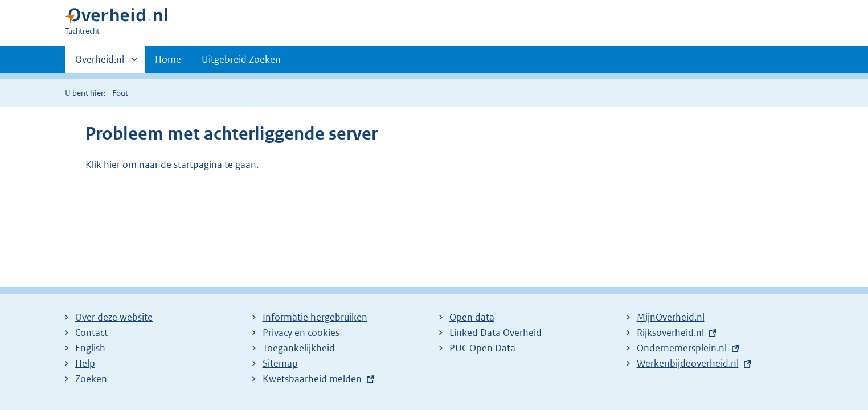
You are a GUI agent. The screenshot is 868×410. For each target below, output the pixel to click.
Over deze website (114, 317)
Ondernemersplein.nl (682, 348)
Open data (472, 317)
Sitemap (280, 363)
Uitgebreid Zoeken (241, 59)
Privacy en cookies (301, 333)
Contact (91, 333)
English (90, 348)
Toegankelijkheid (299, 348)
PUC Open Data (482, 348)
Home (168, 59)
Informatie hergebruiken (315, 317)
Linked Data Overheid (496, 333)
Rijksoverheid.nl (670, 333)
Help (85, 363)
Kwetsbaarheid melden (312, 379)
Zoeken (91, 379)
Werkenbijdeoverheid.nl (688, 363)
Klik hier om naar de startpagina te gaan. (172, 165)
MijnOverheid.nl (671, 317)
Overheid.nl (100, 63)
